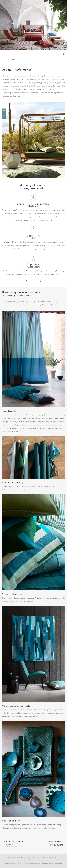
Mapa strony (8, 864)
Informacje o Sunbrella (16, 858)
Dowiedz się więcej (33, 281)
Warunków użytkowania (41, 864)
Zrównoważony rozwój (33, 858)
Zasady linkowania (17, 864)
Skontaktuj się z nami (11, 847)
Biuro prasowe (33, 860)
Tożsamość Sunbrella (50, 858)
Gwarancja (7, 845)
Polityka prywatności (28, 864)
